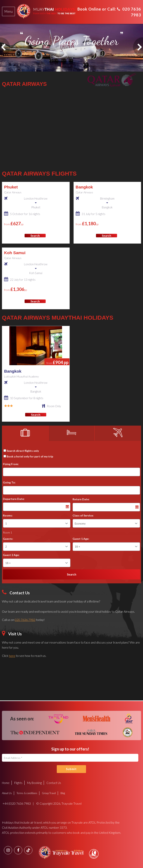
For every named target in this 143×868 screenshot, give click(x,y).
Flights (18, 783)
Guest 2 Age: (11, 555)
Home (6, 783)
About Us (7, 793)
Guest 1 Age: (81, 539)
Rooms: (8, 515)
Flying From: (11, 464)
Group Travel (49, 793)
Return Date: (81, 499)
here (12, 656)
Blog (63, 793)
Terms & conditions (27, 793)
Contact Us (54, 783)
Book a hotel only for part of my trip (30, 456)
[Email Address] (70, 758)
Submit (71, 769)
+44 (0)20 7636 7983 (16, 803)
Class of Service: (83, 515)
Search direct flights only (23, 451)
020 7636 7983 (25, 620)
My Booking (34, 783)
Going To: (9, 482)
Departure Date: (14, 499)
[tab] (8, 12)
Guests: (8, 539)
